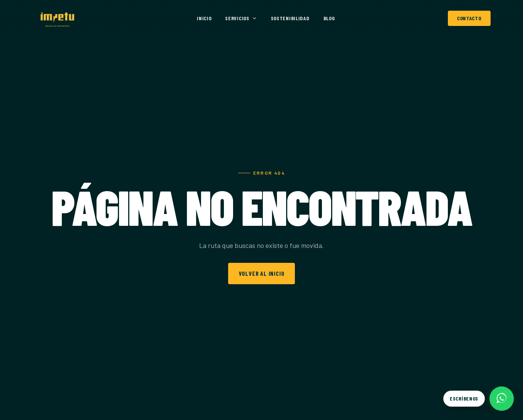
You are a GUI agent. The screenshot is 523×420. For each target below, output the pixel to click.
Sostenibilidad (290, 18)
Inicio (204, 18)
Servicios (241, 18)
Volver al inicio (262, 273)
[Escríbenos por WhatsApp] (479, 399)
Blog (329, 18)
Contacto (469, 18)
